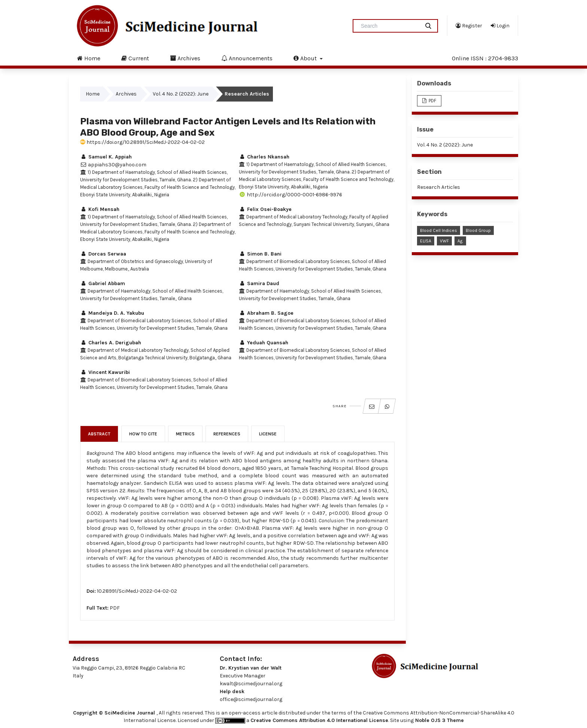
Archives (185, 58)
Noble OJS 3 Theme (439, 720)
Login (500, 25)
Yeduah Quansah (264, 343)
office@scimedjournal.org (251, 699)
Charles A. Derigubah (111, 343)
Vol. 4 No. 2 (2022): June (181, 94)
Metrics (185, 434)
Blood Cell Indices (439, 230)
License (268, 434)
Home (89, 58)
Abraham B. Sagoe (266, 313)
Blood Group (478, 230)
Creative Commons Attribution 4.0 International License (319, 720)
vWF (444, 241)
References (227, 434)
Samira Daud (259, 283)
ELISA (426, 241)
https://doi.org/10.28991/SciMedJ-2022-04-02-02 (142, 142)
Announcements (247, 58)
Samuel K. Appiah (106, 157)
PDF (115, 608)
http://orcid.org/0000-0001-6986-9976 (291, 195)
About (306, 58)
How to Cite (143, 434)
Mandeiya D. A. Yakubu (112, 313)
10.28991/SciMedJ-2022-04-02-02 (137, 591)
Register (469, 25)
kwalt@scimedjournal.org (251, 684)
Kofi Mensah (100, 209)
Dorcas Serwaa (103, 254)
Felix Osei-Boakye (265, 209)
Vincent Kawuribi (105, 372)
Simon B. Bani (260, 254)
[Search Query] (389, 26)
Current (135, 58)
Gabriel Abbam (103, 283)
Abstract (99, 434)
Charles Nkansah (264, 157)
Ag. (460, 241)
